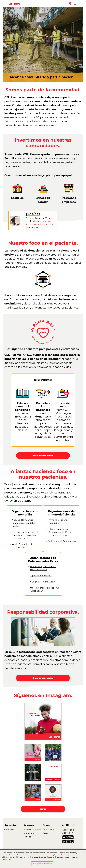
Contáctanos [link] (49, 830)
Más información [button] (43, 456)
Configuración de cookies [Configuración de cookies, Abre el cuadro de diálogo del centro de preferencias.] (42, 864)
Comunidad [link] (10, 830)
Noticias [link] (27, 837)
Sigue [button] (43, 809)
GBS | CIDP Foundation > (43, 582)
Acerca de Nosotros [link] (32, 830)
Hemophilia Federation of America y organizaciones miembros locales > (25, 535)
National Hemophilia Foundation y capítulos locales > (24, 523)
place (70, 4)
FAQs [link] (45, 833)
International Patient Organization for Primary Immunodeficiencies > (61, 532)
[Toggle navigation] (75, 4)
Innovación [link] (29, 833)
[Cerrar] (82, 853)
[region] (43, 859)
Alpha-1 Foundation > (41, 576)
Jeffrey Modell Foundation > (62, 541)
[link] (15, 4)
